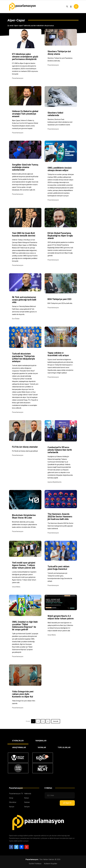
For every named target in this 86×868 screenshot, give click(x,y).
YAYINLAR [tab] (42, 747)
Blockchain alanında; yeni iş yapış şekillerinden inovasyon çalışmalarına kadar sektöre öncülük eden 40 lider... (24, 525)
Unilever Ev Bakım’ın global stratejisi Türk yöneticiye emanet (25, 114)
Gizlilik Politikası (35, 864)
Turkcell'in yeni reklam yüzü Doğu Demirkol (58, 568)
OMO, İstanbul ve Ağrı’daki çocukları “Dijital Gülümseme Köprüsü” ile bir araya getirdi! (25, 626)
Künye (27, 798)
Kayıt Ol (67, 803)
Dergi (11, 798)
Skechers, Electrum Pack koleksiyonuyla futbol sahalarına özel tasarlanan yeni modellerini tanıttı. (60, 122)
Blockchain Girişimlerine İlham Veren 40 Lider (24, 516)
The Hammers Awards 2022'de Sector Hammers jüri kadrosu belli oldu (60, 517)
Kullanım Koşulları (51, 864)
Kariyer (12, 807)
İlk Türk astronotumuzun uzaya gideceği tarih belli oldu (24, 300)
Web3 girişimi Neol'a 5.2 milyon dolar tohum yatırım (61, 617)
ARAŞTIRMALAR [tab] (19, 747)
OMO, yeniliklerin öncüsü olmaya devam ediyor (60, 169)
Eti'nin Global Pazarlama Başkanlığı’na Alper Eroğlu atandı (60, 236)
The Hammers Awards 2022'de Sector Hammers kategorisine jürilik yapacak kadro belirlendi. (60, 526)
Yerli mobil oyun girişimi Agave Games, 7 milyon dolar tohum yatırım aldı (24, 565)
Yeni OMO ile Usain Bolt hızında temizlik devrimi (24, 234)
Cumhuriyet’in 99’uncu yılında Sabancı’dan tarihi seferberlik (60, 450)
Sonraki (56, 721)
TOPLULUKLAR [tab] (64, 747)
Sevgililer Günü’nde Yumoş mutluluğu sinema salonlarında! (25, 167)
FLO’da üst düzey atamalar (25, 447)
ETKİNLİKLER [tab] (18, 741)
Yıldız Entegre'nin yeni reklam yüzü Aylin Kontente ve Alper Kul (23, 694)
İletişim (27, 807)
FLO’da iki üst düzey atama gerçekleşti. (25, 451)
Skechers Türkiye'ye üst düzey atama (59, 53)
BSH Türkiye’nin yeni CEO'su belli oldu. (60, 303)
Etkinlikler (13, 802)
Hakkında (28, 794)
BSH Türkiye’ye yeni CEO (59, 299)
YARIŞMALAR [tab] (41, 741)
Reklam (27, 802)
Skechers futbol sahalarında (55, 114)
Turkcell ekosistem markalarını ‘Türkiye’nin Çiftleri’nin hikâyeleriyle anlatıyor (23, 358)
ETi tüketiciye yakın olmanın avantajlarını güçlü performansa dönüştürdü (25, 57)
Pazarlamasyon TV (16, 794)
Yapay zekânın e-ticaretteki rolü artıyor (58, 354)
